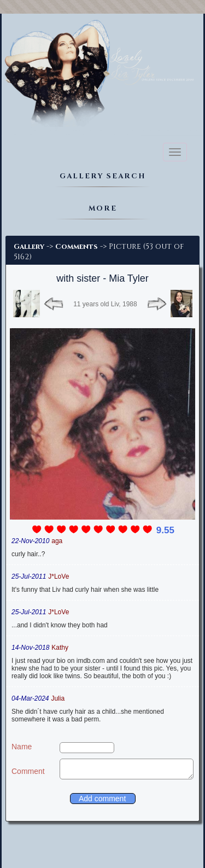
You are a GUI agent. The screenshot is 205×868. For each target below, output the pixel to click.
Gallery (29, 247)
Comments (77, 247)
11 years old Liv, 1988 (105, 304)
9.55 (165, 530)
